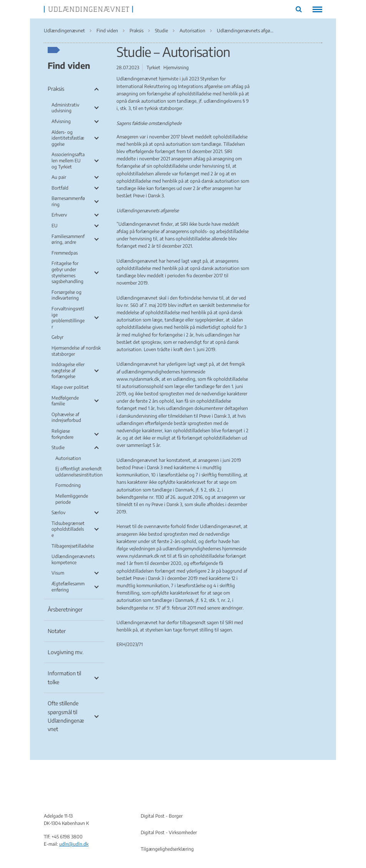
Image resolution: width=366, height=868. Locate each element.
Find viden (69, 65)
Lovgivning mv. (66, 652)
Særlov (58, 512)
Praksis (56, 89)
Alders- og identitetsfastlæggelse (68, 138)
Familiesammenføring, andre (68, 239)
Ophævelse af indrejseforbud (66, 417)
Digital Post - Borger (162, 816)
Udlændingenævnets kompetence (73, 559)
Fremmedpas (65, 253)
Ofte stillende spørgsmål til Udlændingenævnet (66, 716)
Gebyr (57, 337)
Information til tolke (64, 677)
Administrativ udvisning (65, 108)
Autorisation (68, 458)
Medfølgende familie (65, 401)
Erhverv (59, 215)
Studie (58, 447)
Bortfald (60, 188)
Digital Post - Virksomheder (169, 832)
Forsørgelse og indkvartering (67, 295)
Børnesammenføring (68, 201)
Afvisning (61, 121)
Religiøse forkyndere (62, 434)
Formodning (68, 485)
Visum (58, 573)
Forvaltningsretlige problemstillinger (68, 318)
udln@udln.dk (74, 844)
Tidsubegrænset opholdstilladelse (68, 529)
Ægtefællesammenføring (68, 587)
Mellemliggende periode (72, 499)
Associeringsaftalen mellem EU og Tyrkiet (68, 160)
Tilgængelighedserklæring (167, 849)
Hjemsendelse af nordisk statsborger (76, 351)
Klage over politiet (70, 387)
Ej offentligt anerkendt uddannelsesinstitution (79, 472)
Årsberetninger (65, 609)
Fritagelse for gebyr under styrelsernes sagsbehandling (67, 272)
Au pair (59, 177)
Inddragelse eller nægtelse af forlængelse (68, 370)
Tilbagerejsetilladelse (73, 546)
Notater (57, 631)
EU (55, 226)
